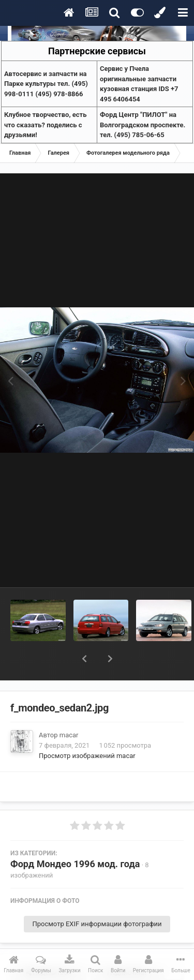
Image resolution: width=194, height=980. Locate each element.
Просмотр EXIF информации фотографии (97, 897)
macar (69, 708)
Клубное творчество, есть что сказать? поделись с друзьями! (46, 125)
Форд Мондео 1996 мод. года (75, 837)
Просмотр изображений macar (87, 729)
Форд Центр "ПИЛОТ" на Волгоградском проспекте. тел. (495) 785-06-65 (143, 125)
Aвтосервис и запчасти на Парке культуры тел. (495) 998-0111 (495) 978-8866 (46, 84)
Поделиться (48, 946)
